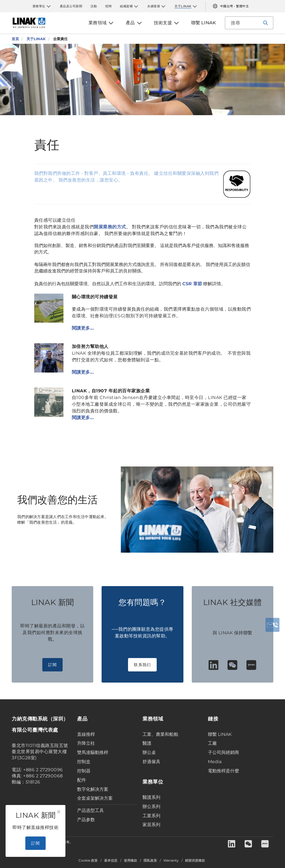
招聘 (108, 6)
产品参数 (86, 820)
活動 (94, 6)
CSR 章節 (192, 284)
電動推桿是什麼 (223, 771)
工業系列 (151, 816)
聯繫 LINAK (220, 734)
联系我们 (142, 665)
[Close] (59, 812)
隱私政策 (150, 860)
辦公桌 (149, 752)
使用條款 (131, 860)
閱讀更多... (83, 328)
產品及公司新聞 (71, 6)
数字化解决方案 (93, 789)
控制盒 (84, 762)
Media (215, 762)
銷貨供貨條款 (195, 860)
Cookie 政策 (88, 860)
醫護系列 (151, 797)
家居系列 (151, 825)
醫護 (147, 743)
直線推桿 (86, 734)
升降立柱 (86, 743)
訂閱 (52, 665)
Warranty (171, 860)
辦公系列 (151, 807)
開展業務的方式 (110, 227)
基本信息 (111, 860)
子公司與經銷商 (223, 752)
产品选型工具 (90, 810)
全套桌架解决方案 (95, 798)
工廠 (212, 743)
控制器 (84, 771)
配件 (82, 780)
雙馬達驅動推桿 (93, 752)
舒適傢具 (151, 762)
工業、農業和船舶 (160, 734)
